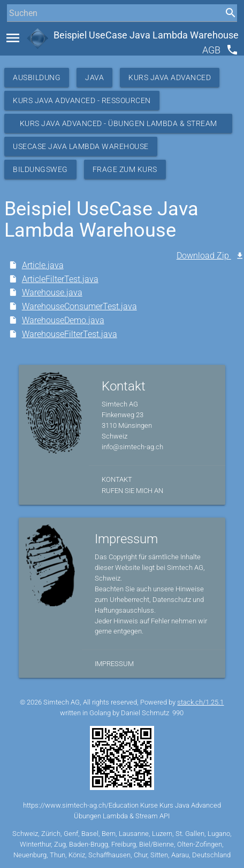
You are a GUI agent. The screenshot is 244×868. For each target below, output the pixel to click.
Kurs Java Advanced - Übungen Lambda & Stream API (119, 126)
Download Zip (204, 256)
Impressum (114, 664)
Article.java (43, 265)
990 (178, 713)
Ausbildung (37, 77)
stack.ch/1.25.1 (200, 702)
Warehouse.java (52, 292)
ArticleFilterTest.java (60, 279)
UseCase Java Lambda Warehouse (81, 146)
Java (94, 77)
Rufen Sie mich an (132, 491)
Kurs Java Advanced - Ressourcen (82, 100)
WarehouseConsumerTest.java (79, 306)
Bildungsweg (40, 169)
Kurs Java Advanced (170, 77)
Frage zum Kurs (125, 169)
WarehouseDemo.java (63, 320)
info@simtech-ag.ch (132, 447)
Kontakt (117, 479)
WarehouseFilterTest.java (70, 334)
